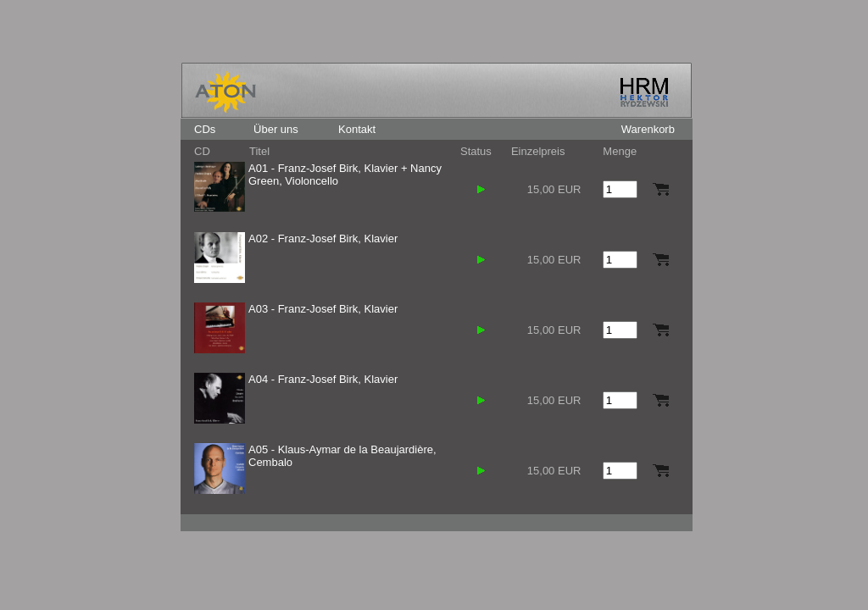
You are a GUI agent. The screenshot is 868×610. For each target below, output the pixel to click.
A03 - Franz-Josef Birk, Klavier (323, 309)
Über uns (276, 129)
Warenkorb (648, 129)
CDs (205, 129)
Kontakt (357, 129)
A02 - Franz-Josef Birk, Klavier (323, 238)
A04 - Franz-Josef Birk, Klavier (323, 379)
